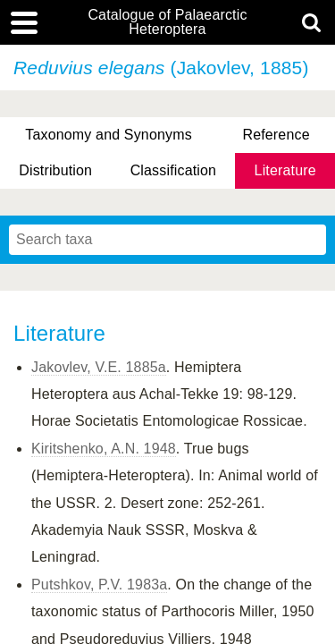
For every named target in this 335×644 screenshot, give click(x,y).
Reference (276, 135)
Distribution (55, 170)
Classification (174, 170)
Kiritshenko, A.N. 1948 (104, 449)
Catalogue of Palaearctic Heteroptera (167, 22)
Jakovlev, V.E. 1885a (99, 367)
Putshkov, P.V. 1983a (99, 585)
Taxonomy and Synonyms (109, 135)
